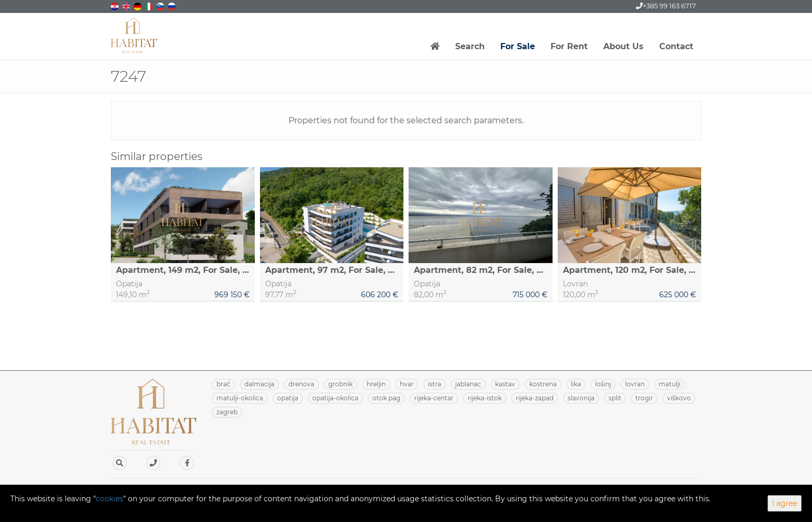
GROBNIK (340, 384)
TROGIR (644, 398)
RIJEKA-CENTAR (434, 398)
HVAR (407, 384)
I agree (785, 503)
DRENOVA (301, 384)
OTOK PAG (386, 398)
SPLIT (615, 398)
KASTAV (505, 384)
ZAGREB (227, 412)
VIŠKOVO (679, 398)
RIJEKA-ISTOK (485, 398)
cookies (110, 499)
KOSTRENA (543, 384)
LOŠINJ (603, 384)
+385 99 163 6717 (666, 6)
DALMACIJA (259, 384)
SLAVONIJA (581, 398)
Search (470, 46)
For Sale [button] (518, 46)
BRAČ (223, 384)
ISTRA (434, 384)
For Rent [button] (569, 46)
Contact (676, 46)
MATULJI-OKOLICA (240, 398)
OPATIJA (288, 398)
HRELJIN (376, 384)
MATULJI (670, 384)
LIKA (576, 384)
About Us (624, 46)
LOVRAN (635, 384)
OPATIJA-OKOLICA (335, 398)
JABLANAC (468, 384)
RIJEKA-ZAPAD (535, 398)
